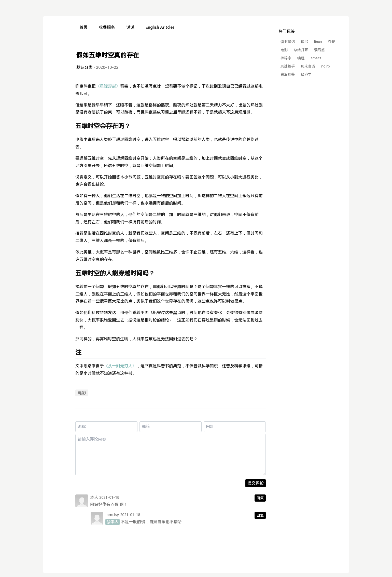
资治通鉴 (288, 74)
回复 (260, 498)
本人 (94, 497)
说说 (130, 27)
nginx (326, 66)
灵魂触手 (288, 66)
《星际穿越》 (108, 86)
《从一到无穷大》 (120, 366)
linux (318, 42)
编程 (301, 58)
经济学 (306, 74)
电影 (82, 393)
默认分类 (85, 67)
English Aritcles (160, 27)
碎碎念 (286, 58)
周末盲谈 (308, 66)
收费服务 (107, 27)
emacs (316, 58)
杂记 (332, 42)
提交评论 (256, 483)
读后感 (319, 50)
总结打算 (301, 50)
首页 (83, 27)
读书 (304, 42)
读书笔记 (288, 42)
